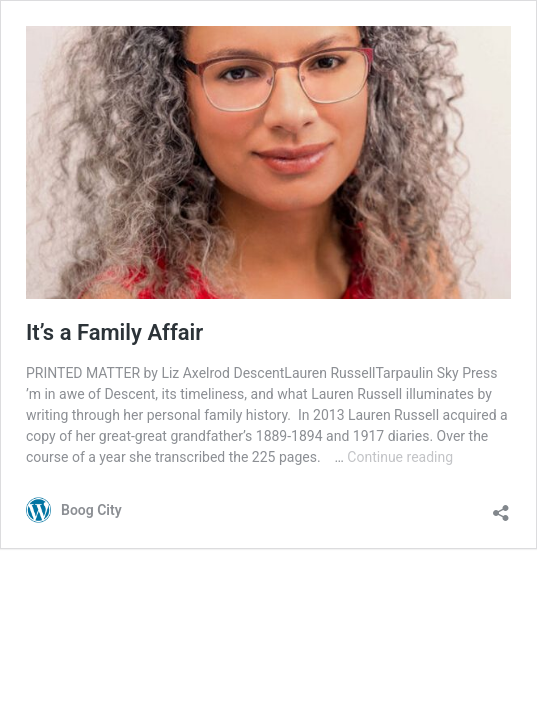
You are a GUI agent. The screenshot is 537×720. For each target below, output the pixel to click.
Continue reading (400, 457)
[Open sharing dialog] (501, 508)
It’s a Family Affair (114, 332)
